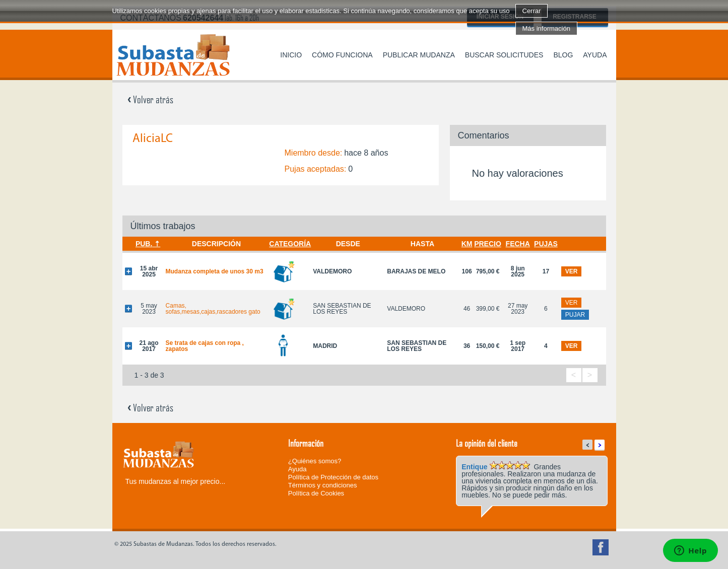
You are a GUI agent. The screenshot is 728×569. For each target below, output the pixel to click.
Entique (474, 467)
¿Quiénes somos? (315, 461)
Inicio (291, 55)
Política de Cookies (316, 493)
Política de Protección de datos (333, 477)
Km (467, 244)
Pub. (144, 244)
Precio (488, 244)
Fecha (518, 244)
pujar (575, 315)
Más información (546, 28)
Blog (563, 55)
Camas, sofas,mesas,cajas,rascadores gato (213, 309)
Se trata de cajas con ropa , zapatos (205, 346)
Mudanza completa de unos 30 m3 (215, 271)
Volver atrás (150, 99)
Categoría (290, 244)
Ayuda (595, 55)
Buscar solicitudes (504, 55)
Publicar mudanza (419, 55)
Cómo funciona (342, 55)
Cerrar (532, 11)
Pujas (546, 244)
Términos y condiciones (323, 485)
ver (572, 271)
